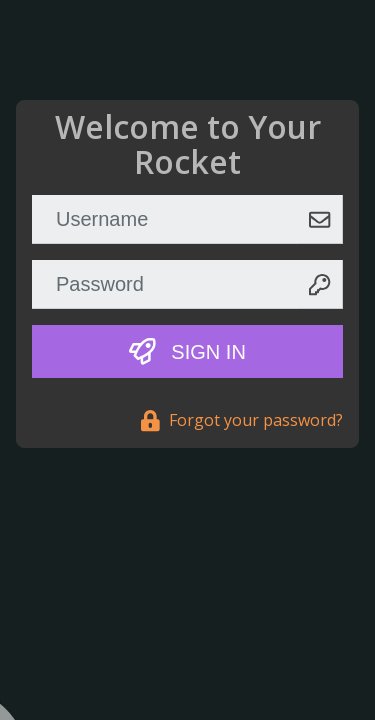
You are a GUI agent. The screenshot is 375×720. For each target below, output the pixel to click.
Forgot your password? (242, 420)
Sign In (187, 351)
